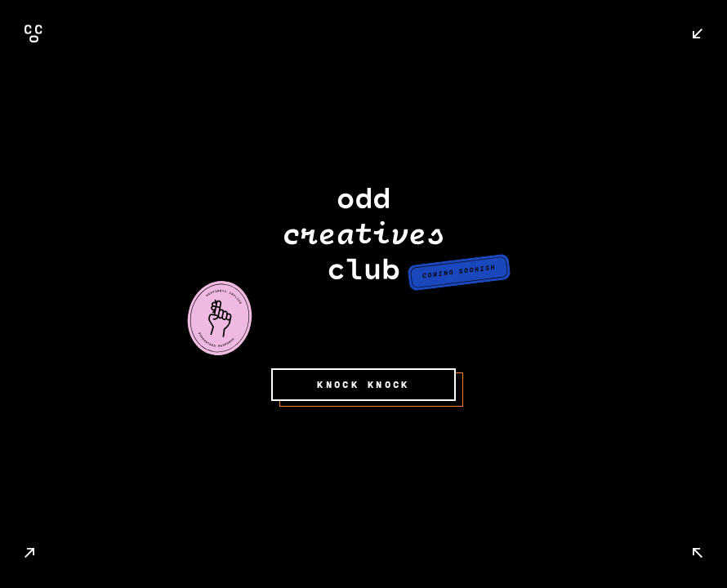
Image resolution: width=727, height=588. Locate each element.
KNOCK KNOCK (363, 385)
